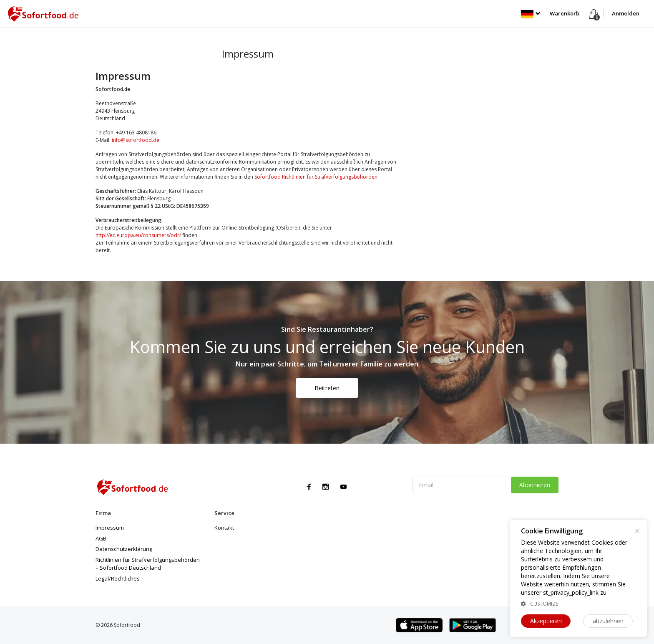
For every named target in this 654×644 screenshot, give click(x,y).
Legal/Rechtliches (118, 578)
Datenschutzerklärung (124, 549)
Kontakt (224, 528)
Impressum (110, 528)
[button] (530, 13)
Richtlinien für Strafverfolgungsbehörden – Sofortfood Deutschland (148, 564)
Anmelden (626, 13)
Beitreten (327, 388)
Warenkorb (565, 13)
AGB (101, 538)
